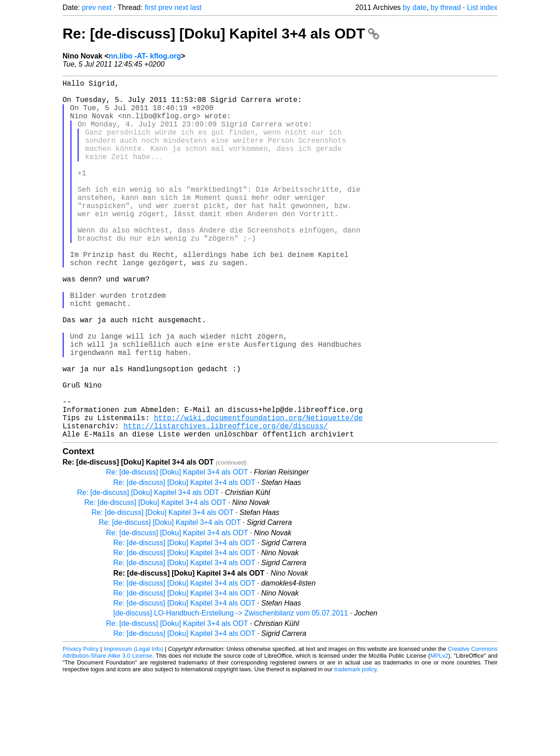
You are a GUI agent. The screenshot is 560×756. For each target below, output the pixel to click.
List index (482, 7)
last (196, 7)
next (105, 7)
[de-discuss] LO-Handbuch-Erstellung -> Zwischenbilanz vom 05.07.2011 (231, 693)
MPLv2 (439, 735)
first (150, 7)
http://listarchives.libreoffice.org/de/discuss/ (225, 504)
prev (89, 7)
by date (415, 7)
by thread (446, 7)
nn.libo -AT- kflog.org (145, 56)
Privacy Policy (81, 729)
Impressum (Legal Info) (133, 729)
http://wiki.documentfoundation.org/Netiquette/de (258, 494)
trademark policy (355, 749)
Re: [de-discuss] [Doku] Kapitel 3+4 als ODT (221, 34)
